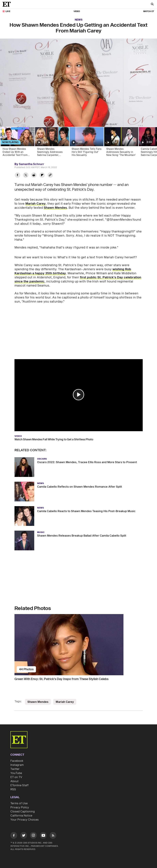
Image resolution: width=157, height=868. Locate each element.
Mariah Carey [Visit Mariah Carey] (65, 702)
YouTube (16, 773)
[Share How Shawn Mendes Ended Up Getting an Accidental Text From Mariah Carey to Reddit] (34, 175)
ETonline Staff (19, 785)
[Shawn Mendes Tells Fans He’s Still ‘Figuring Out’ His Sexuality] (86, 143)
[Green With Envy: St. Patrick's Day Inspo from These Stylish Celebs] (79, 645)
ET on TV (16, 777)
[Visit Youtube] (43, 836)
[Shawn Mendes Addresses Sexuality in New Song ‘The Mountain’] (121, 143)
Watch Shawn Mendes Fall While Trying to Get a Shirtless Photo (54, 440)
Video (77, 11)
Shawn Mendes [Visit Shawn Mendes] (38, 702)
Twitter (15, 769)
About (14, 781)
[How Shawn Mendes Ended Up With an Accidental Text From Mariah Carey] (17, 143)
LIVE (8, 11)
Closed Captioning (23, 812)
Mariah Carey (36, 204)
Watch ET (149, 11)
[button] (78, 395)
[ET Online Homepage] (8, 4)
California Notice (21, 816)
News (79, 20)
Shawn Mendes (55, 208)
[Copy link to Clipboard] (50, 175)
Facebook (17, 761)
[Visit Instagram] (33, 836)
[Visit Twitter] (24, 836)
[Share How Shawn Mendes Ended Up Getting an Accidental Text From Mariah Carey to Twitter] (26, 175)
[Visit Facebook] (14, 836)
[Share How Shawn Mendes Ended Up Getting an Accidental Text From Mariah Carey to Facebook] (18, 175)
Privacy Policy (20, 807)
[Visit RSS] (53, 836)
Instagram (17, 765)
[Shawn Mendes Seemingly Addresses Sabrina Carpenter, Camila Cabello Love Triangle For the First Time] (52, 143)
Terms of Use (19, 803)
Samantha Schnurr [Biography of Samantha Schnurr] (32, 164)
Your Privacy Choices (25, 820)
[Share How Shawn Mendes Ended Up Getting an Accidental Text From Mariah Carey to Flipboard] (42, 175)
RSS (13, 789)
